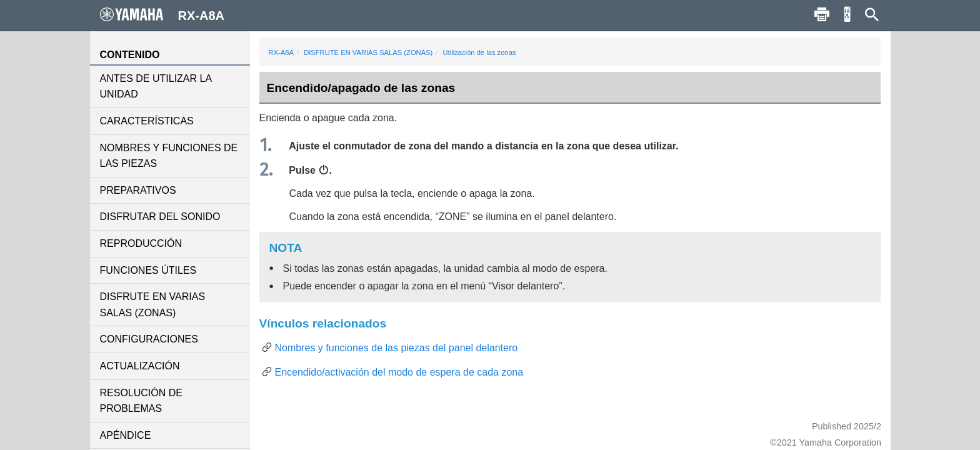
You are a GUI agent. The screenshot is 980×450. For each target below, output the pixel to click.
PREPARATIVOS (138, 190)
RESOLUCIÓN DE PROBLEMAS (141, 401)
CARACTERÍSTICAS (147, 121)
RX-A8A (281, 52)
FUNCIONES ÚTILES (148, 270)
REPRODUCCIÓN (141, 243)
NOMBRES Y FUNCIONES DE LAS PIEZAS (169, 156)
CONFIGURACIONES (149, 339)
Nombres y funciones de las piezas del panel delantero (397, 348)
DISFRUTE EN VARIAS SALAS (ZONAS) (153, 305)
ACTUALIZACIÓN (140, 366)
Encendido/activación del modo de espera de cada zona (399, 372)
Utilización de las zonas (480, 52)
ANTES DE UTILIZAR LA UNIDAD (156, 87)
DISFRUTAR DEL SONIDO (160, 217)
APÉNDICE (126, 435)
